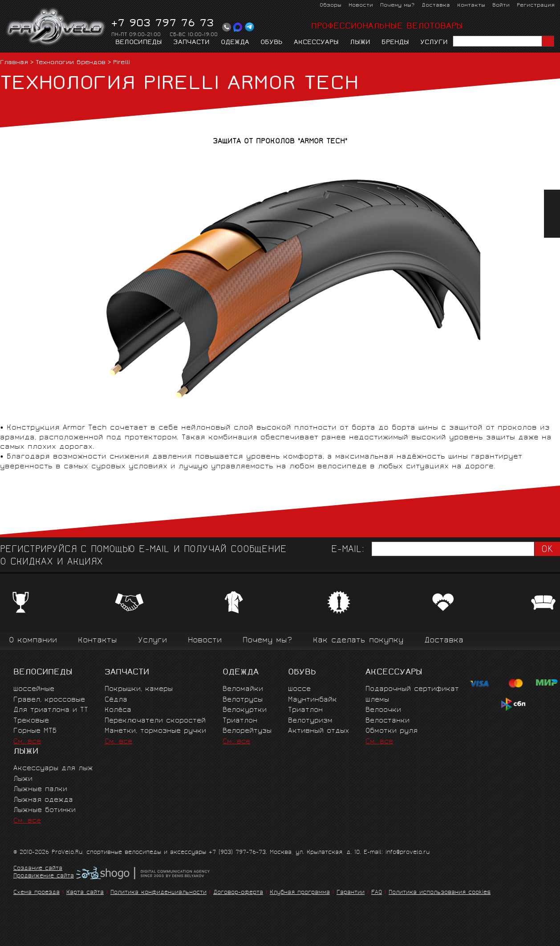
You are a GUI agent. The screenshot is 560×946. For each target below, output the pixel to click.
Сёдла (116, 700)
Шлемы (377, 700)
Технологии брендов (71, 63)
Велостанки (388, 721)
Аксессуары (316, 43)
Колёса (118, 710)
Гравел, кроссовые (49, 700)
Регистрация (536, 6)
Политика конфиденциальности (158, 893)
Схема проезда (37, 893)
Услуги (434, 43)
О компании (33, 641)
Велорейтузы (247, 731)
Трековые (31, 721)
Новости (361, 6)
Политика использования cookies (440, 893)
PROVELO (56, 27)
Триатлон (240, 721)
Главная (14, 63)
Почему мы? (397, 6)
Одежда (235, 43)
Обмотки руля (392, 731)
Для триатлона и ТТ (51, 710)
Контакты (471, 6)
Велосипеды (139, 43)
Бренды (395, 43)
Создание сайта (38, 869)
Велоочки (383, 710)
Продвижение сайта (44, 877)
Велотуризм (310, 721)
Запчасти (191, 43)
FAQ (377, 893)
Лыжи (360, 43)
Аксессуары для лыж (53, 769)
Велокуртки (245, 710)
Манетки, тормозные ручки (155, 731)
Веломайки (243, 689)
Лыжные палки (40, 790)
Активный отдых (319, 731)
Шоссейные (34, 689)
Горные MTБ (35, 731)
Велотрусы (243, 700)
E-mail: (348, 550)
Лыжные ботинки (45, 810)
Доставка (436, 6)
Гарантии (351, 893)
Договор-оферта (238, 893)
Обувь (272, 43)
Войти (501, 6)
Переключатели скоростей (155, 721)
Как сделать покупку (358, 641)
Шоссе (299, 689)
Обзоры (331, 6)
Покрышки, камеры (139, 689)
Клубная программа (300, 893)
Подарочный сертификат (412, 689)
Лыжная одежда (43, 800)
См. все (27, 742)
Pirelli (122, 63)
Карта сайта (85, 893)
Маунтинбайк (312, 700)
